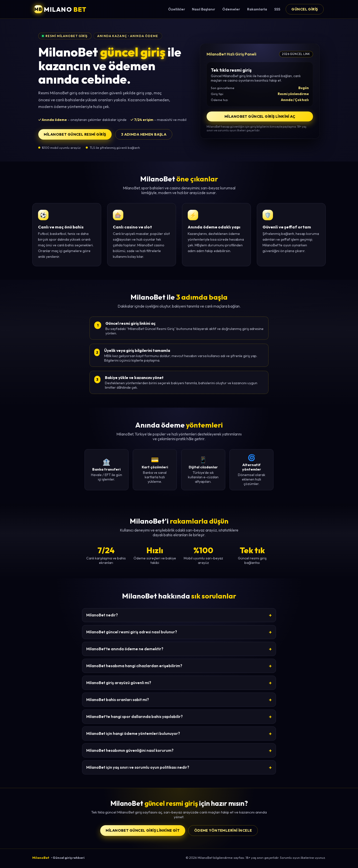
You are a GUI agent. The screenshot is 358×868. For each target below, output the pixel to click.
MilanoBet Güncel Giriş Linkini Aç (260, 116)
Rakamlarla (257, 9)
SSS (277, 9)
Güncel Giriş (305, 9)
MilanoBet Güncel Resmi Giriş (75, 134)
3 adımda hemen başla (144, 134)
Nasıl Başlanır (203, 9)
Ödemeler (231, 9)
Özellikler (177, 9)
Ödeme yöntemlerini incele (223, 830)
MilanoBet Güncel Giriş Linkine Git (143, 830)
